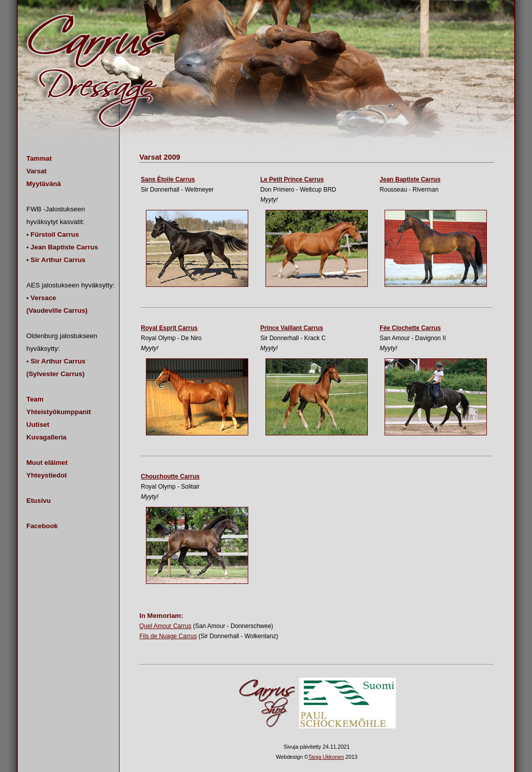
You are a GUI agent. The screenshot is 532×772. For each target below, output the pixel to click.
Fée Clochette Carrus (410, 328)
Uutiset (38, 425)
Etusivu (39, 501)
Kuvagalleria (46, 437)
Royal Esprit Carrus (169, 328)
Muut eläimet (47, 463)
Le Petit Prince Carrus (292, 179)
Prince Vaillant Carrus (292, 328)
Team (35, 399)
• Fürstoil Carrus (53, 234)
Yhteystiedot (47, 475)
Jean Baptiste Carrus (410, 179)
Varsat (36, 171)
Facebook (42, 526)
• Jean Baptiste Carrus (62, 247)
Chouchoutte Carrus (170, 476)
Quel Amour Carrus (165, 626)
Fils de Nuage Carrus (168, 636)
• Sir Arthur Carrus (56, 260)
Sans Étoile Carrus (168, 179)
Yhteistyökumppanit (59, 412)
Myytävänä (44, 184)
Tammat (39, 158)
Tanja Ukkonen (326, 757)
